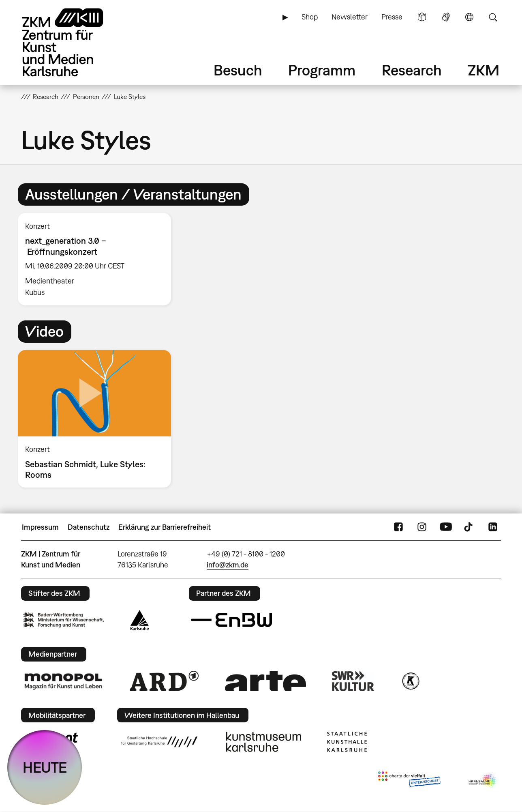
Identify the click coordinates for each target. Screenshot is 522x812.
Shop (310, 17)
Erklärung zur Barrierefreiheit (165, 527)
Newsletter (350, 17)
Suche (493, 17)
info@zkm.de (228, 565)
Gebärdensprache (446, 17)
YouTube (446, 527)
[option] (98, 259)
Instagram (422, 527)
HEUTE (45, 767)
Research (412, 70)
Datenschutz (89, 527)
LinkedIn (493, 527)
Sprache (469, 17)
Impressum (40, 527)
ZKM (483, 70)
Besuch (238, 70)
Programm (322, 70)
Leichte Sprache (422, 17)
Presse (392, 17)
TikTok (469, 527)
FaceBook (398, 527)
